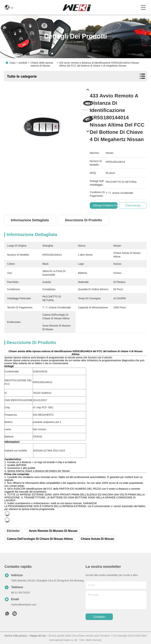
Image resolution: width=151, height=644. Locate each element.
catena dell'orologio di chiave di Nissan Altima (40, 539)
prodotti (23, 63)
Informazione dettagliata (30, 220)
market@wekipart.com (24, 605)
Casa (12, 63)
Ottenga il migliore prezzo (107, 205)
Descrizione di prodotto (84, 220)
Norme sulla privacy (16, 636)
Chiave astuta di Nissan (97, 539)
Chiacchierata (133, 205)
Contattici (99, 617)
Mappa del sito (38, 636)
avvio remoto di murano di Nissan (53, 531)
